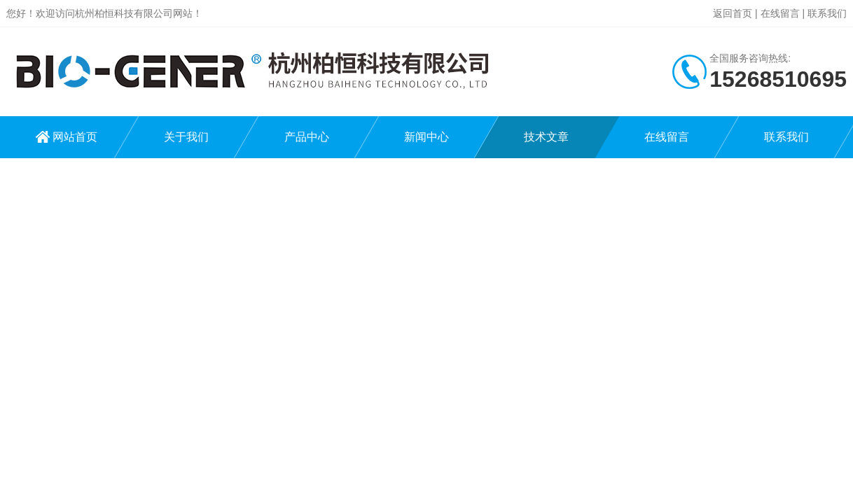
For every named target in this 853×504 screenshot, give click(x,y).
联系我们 (827, 13)
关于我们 (186, 137)
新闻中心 (426, 137)
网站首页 (75, 137)
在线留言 (780, 13)
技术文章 (546, 137)
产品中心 (307, 137)
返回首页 (733, 13)
